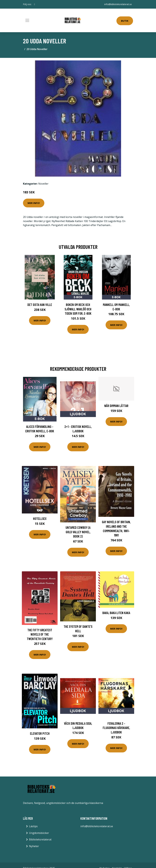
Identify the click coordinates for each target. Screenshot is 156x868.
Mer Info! (34, 203)
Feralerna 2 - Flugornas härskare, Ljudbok (116, 728)
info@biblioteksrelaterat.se (118, 4)
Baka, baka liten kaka (116, 613)
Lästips (33, 826)
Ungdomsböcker (39, 833)
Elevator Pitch (40, 733)
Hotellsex (40, 518)
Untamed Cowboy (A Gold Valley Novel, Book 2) (78, 532)
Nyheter (34, 846)
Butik (125, 21)
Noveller (43, 184)
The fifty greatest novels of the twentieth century (40, 634)
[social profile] (35, 4)
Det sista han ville (40, 305)
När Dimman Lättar (116, 406)
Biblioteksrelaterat (40, 839)
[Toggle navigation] (27, 20)
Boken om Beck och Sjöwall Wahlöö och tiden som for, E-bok (78, 309)
